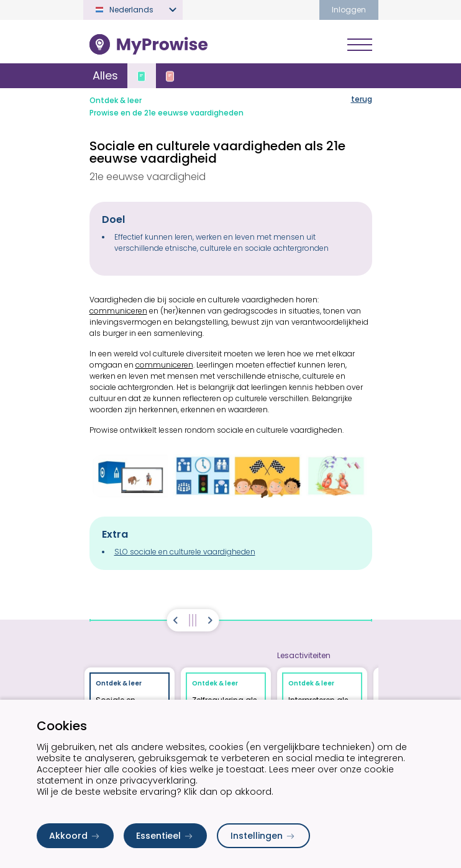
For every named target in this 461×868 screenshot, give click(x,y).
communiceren (118, 311)
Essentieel (165, 836)
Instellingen (263, 836)
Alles (105, 75)
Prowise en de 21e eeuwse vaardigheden (167, 113)
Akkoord (75, 836)
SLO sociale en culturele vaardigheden (185, 552)
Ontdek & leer (116, 100)
